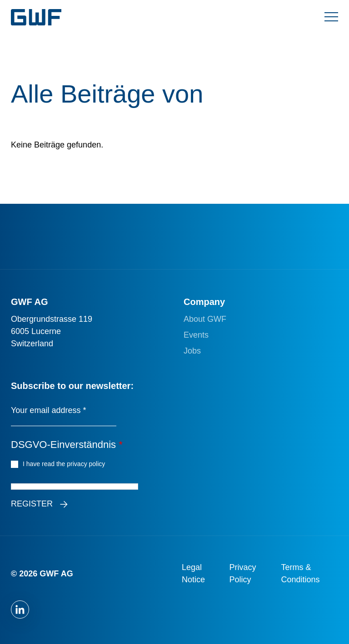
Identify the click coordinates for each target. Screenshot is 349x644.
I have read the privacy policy (65, 463)
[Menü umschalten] (331, 17)
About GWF (205, 319)
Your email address (48, 410)
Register (32, 504)
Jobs (192, 351)
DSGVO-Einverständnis (67, 445)
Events (196, 335)
